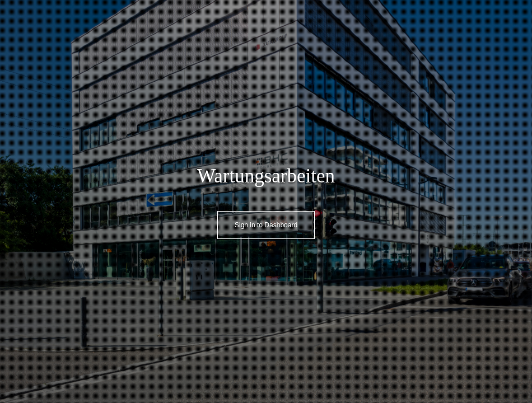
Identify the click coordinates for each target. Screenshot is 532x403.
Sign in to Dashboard (266, 225)
